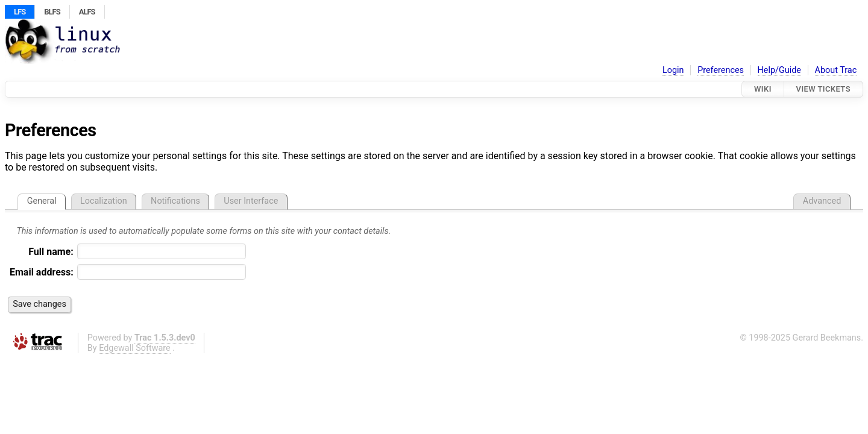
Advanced (822, 201)
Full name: (51, 252)
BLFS (52, 12)
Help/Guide (779, 70)
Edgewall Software (135, 348)
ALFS (87, 12)
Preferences (721, 70)
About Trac (836, 70)
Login (673, 70)
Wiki (763, 89)
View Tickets (823, 89)
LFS (20, 12)
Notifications (175, 201)
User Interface (251, 201)
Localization (104, 201)
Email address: (42, 272)
